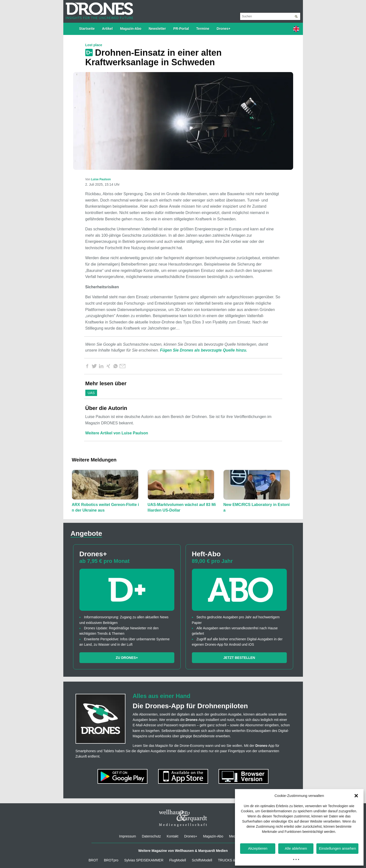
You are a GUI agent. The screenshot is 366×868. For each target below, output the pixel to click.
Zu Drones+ (127, 658)
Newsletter (157, 29)
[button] (356, 796)
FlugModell (177, 860)
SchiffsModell (202, 860)
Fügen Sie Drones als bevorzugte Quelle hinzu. (204, 350)
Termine (203, 29)
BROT (93, 860)
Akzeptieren (258, 848)
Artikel (107, 29)
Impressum (128, 836)
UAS (91, 393)
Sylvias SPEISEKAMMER (144, 860)
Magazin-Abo (131, 29)
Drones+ (223, 29)
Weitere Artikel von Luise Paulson (117, 433)
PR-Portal (181, 29)
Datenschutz (151, 836)
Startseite (87, 29)
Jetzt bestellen (239, 658)
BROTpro (111, 860)
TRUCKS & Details (232, 860)
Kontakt (172, 836)
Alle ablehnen (296, 848)
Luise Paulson (101, 179)
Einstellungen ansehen (337, 848)
